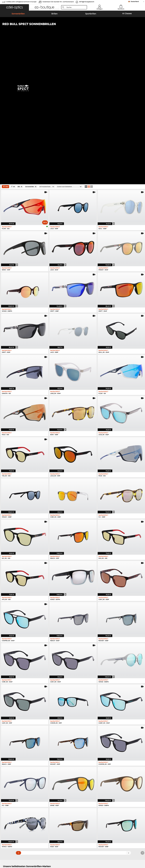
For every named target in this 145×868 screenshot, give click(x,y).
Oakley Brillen (8, 753)
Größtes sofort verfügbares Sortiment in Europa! (21, 2)
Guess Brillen (78, 750)
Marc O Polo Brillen (10, 755)
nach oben (138, 858)
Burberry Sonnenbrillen (82, 735)
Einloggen (100, 9)
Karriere (6, 816)
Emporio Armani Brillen (11, 760)
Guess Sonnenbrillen (81, 738)
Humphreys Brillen (10, 758)
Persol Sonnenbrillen (10, 735)
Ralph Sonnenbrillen (81, 740)
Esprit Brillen (77, 755)
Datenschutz (11, 858)
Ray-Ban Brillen (8, 750)
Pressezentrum (8, 814)
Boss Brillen (77, 758)
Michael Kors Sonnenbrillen (83, 730)
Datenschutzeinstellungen (12, 819)
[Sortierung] (69, 47)
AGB (4, 858)
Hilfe (97, 810)
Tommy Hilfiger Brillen (81, 760)
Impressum (21, 858)
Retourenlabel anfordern (58, 819)
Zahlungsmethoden (56, 814)
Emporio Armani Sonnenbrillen (14, 740)
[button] (14, 7)
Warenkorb (121, 9)
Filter (6, 47)
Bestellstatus (100, 821)
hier (65, 785)
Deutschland (135, 2)
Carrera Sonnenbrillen (11, 738)
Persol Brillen (78, 753)
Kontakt (6, 821)
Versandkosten (54, 816)
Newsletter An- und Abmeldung (107, 816)
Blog (97, 819)
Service (52, 810)
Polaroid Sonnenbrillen (82, 733)
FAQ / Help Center (102, 814)
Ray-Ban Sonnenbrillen (11, 730)
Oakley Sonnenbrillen (10, 733)
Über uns (6, 810)
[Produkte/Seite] (47, 47)
